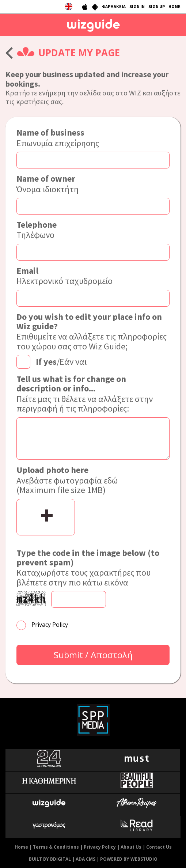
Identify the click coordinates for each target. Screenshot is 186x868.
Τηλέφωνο (37, 230)
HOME (174, 6)
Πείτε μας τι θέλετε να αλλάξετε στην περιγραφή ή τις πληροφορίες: (93, 394)
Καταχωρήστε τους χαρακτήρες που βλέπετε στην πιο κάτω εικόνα (93, 568)
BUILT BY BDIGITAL (50, 859)
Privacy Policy (50, 625)
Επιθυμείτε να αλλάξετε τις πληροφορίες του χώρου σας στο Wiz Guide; (93, 332)
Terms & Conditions (56, 847)
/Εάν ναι (61, 361)
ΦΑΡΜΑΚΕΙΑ (114, 6)
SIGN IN (137, 6)
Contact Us (159, 847)
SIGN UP (157, 6)
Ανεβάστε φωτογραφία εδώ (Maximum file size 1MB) (67, 480)
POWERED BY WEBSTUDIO (129, 859)
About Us (131, 847)
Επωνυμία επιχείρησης (58, 138)
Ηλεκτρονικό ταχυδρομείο (64, 276)
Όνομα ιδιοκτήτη (48, 184)
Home (21, 847)
